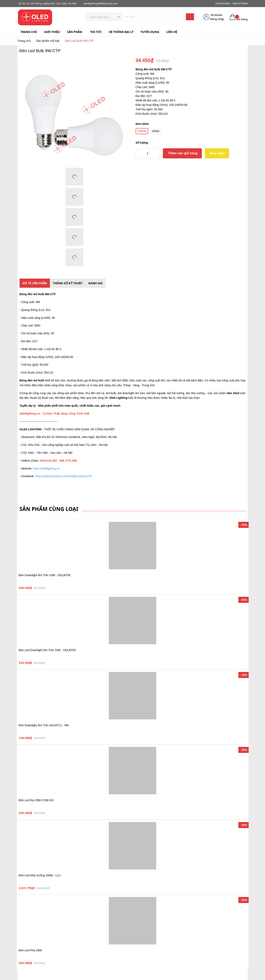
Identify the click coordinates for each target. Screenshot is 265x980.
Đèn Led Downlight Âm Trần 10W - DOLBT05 (47, 650)
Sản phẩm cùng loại (49, 509)
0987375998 (240, 3)
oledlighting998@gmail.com (101, 3)
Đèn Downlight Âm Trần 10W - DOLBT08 (45, 575)
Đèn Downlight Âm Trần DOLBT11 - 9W (44, 725)
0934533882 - (224, 3)
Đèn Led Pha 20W (30, 950)
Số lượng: (142, 143)
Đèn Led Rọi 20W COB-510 (36, 800)
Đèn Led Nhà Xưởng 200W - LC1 (40, 875)
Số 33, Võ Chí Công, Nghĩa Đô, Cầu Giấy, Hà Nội (47, 3)
